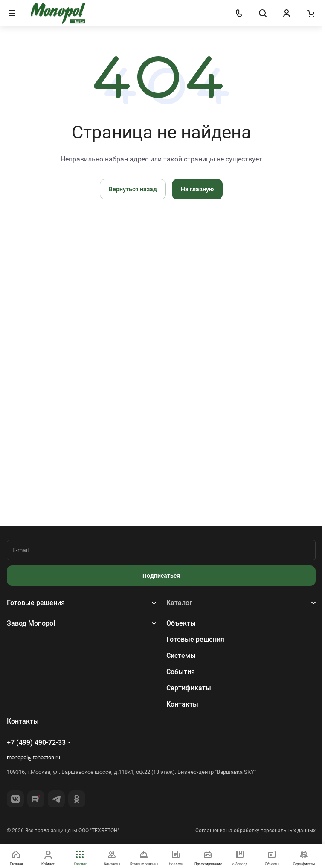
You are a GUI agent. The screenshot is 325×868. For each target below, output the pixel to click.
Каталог (179, 603)
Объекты (181, 623)
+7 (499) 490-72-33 (36, 743)
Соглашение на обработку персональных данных (255, 831)
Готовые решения (36, 603)
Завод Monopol (31, 623)
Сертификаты (189, 688)
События (181, 672)
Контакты (182, 704)
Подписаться (161, 576)
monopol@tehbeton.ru (33, 757)
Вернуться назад (133, 189)
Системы (181, 656)
